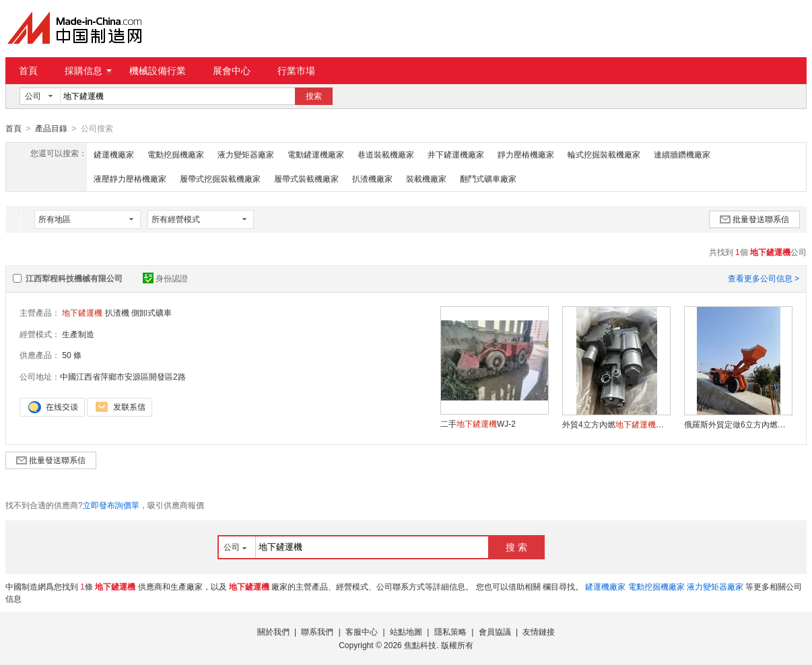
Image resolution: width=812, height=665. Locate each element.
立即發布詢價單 (111, 505)
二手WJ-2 (478, 423)
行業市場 (296, 71)
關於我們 (273, 631)
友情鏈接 (539, 631)
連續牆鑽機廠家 (682, 154)
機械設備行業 (158, 71)
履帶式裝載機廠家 (306, 178)
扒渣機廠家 (372, 178)
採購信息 (88, 71)
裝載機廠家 (426, 178)
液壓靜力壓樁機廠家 (130, 178)
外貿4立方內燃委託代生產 (616, 424)
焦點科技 (420, 645)
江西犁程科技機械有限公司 (74, 278)
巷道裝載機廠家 (386, 154)
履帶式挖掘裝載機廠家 (220, 178)
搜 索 (516, 547)
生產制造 (78, 334)
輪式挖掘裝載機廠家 (604, 154)
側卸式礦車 (151, 312)
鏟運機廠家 (114, 154)
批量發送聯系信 (754, 219)
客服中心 (362, 631)
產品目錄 (51, 129)
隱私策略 (450, 631)
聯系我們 (317, 631)
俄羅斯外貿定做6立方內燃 (738, 424)
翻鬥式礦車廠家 (488, 178)
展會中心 (232, 71)
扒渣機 (117, 312)
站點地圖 (406, 631)
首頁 (28, 71)
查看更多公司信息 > (764, 278)
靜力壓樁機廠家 (526, 154)
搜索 (314, 96)
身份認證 (165, 278)
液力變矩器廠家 (246, 154)
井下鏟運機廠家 (456, 154)
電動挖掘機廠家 (176, 154)
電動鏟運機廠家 (316, 154)
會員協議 (495, 631)
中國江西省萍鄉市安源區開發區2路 (123, 376)
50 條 (72, 355)
